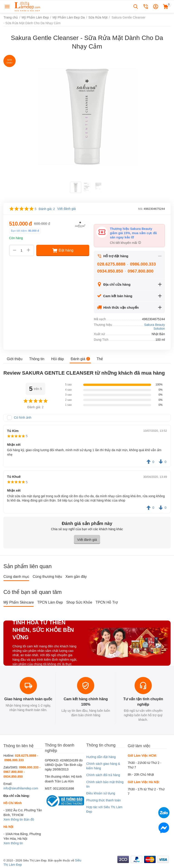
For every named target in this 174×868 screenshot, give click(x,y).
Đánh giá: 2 (47, 209)
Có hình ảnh (23, 418)
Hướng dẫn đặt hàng (101, 757)
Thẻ (100, 359)
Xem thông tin (13, 819)
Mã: (140, 209)
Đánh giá (80, 359)
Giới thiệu (15, 359)
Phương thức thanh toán (104, 800)
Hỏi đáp (58, 359)
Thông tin (37, 359)
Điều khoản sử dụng (101, 793)
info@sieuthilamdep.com (21, 788)
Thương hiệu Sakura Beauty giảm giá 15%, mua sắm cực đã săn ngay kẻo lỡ (133, 233)
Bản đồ (29, 819)
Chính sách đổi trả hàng (103, 775)
